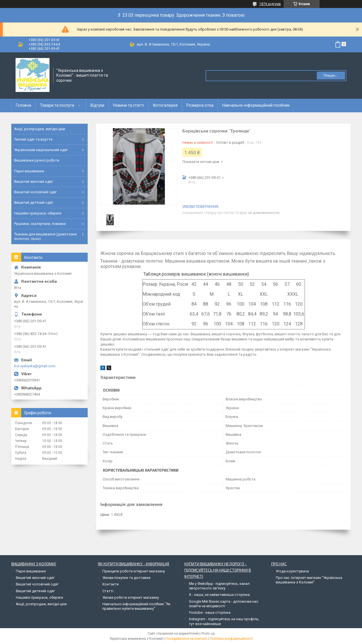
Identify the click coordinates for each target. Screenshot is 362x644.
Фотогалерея (165, 105)
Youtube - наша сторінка (210, 612)
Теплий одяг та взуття (33, 139)
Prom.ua (208, 634)
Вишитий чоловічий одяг (35, 192)
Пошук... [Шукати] (331, 75)
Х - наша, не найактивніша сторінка (219, 595)
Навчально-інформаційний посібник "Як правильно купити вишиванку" (136, 606)
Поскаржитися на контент (186, 639)
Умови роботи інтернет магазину (131, 597)
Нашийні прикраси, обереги (38, 213)
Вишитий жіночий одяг (34, 182)
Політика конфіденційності (231, 639)
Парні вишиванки (29, 171)
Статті (108, 591)
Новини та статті (129, 105)
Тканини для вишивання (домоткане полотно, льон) (45, 236)
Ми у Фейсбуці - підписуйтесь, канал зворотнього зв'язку (219, 586)
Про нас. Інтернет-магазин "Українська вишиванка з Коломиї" (309, 580)
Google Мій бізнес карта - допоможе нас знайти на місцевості (224, 604)
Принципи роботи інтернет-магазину (134, 571)
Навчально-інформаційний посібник (256, 105)
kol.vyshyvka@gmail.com (35, 366)
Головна (23, 105)
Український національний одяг (41, 150)
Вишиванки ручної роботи (37, 160)
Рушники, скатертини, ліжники (40, 224)
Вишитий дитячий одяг (34, 202)
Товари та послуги (57, 105)
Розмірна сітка (200, 105)
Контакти (111, 584)
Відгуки (97, 105)
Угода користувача (292, 571)
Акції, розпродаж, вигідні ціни (40, 129)
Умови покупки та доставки (126, 578)
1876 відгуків (270, 4)
